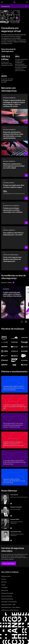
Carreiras (4, 579)
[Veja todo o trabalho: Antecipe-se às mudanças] (8, 283)
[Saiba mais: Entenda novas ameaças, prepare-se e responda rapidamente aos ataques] (14, 141)
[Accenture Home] (15, 2)
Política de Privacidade (7, 593)
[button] (9, 563)
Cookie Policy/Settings (7, 599)
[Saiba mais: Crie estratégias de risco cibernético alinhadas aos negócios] (14, 109)
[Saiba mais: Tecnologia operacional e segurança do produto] (14, 213)
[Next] (26, 322)
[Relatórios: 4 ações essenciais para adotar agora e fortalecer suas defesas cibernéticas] (13, 302)
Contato (3, 585)
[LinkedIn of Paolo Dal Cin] (11, 504)
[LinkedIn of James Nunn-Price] (11, 540)
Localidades (4, 587)
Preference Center (6, 576)
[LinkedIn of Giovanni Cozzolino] (11, 516)
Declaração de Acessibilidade (9, 602)
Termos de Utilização (7, 596)
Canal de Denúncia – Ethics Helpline (11, 607)
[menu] (2, 2)
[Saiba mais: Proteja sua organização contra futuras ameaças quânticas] (14, 189)
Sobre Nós (4, 582)
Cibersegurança (5, 6)
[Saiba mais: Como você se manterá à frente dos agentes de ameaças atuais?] (14, 261)
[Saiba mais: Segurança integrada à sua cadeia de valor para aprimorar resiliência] (14, 238)
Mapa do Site (5, 590)
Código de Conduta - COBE (8, 604)
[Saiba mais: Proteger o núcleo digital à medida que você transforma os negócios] (14, 167)
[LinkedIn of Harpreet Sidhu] (11, 528)
